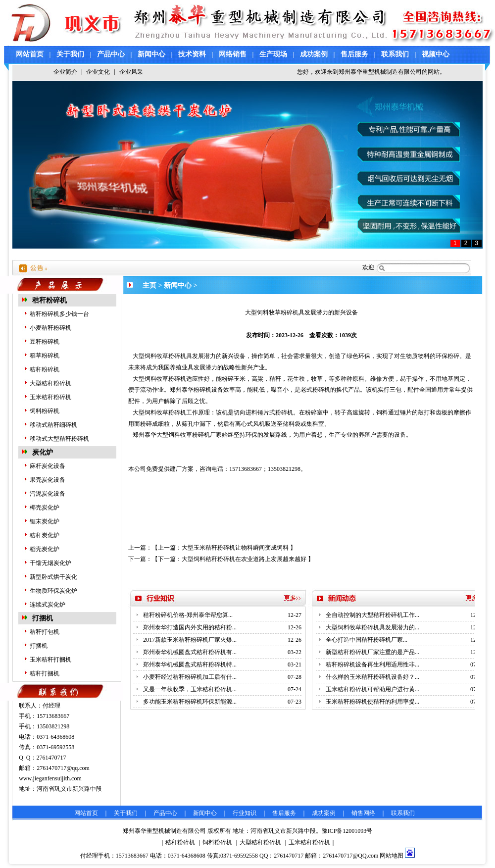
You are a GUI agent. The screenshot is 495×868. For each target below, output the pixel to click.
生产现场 (273, 54)
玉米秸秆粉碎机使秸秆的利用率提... (372, 702)
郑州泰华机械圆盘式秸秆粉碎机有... (190, 652)
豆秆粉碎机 (45, 342)
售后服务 (354, 54)
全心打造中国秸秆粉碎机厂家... (367, 640)
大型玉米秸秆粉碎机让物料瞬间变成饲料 (235, 548)
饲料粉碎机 (45, 411)
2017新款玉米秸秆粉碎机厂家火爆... (190, 640)
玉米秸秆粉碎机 (50, 397)
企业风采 (131, 72)
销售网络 (363, 813)
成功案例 (314, 54)
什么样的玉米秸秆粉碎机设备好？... (372, 677)
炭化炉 (43, 452)
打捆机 (43, 618)
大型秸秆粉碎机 (50, 383)
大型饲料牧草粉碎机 (159, 356)
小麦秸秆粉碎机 (50, 328)
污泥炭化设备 (48, 494)
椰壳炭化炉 (45, 508)
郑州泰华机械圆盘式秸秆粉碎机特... (190, 664)
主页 (149, 285)
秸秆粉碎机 (49, 300)
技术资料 (192, 54)
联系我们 (395, 54)
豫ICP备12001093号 (347, 831)
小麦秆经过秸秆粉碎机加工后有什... (190, 677)
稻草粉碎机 (45, 356)
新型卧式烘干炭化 (53, 577)
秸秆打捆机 (45, 673)
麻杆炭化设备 (48, 466)
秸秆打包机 (45, 632)
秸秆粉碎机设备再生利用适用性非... (372, 664)
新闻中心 (151, 54)
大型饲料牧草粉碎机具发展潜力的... (372, 627)
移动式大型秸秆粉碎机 (59, 439)
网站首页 (30, 54)
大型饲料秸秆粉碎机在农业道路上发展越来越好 (244, 559)
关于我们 (70, 54)
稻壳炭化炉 (45, 549)
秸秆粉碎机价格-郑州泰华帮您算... (188, 615)
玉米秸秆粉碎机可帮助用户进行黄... (372, 689)
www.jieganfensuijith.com (50, 778)
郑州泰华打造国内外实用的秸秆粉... (190, 627)
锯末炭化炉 (45, 521)
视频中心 (436, 54)
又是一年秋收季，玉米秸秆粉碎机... (190, 689)
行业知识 (245, 813)
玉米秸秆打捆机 (50, 660)
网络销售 (233, 54)
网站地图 (392, 856)
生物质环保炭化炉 (53, 591)
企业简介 (65, 72)
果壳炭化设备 (48, 480)
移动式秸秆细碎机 (53, 425)
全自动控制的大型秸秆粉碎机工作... (372, 615)
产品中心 (111, 54)
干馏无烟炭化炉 (50, 563)
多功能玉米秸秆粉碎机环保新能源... (190, 702)
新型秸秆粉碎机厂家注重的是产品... (372, 652)
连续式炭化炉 (48, 605)
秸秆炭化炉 (45, 535)
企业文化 (98, 72)
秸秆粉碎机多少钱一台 (59, 314)
